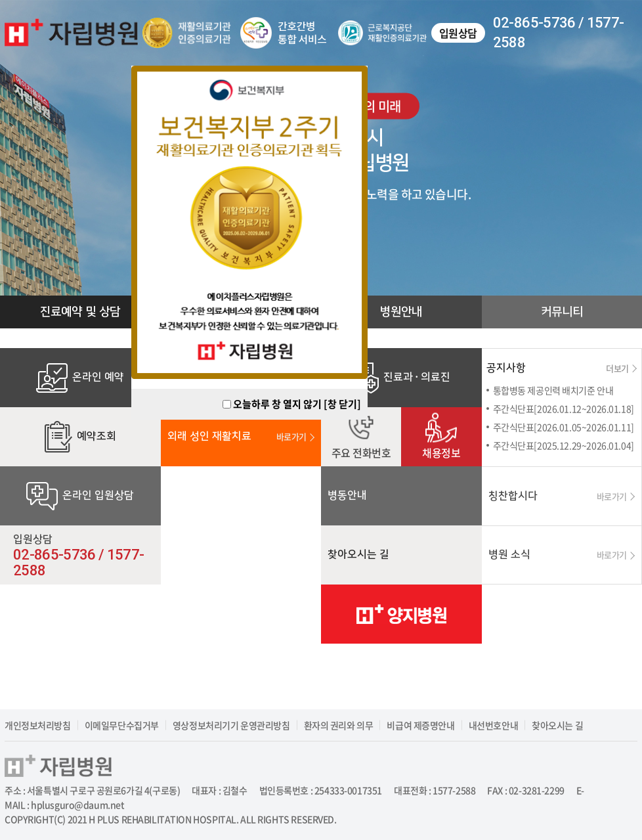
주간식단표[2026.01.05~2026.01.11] (564, 427)
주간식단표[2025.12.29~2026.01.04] (564, 445)
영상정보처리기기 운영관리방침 (231, 725)
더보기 (621, 368)
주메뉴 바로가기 (0, 0)
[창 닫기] (342, 404)
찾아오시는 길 (557, 725)
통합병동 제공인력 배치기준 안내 (553, 390)
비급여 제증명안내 (420, 725)
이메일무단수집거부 (122, 725)
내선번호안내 (493, 725)
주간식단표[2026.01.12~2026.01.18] (564, 409)
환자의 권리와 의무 (339, 725)
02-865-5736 (534, 23)
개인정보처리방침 (38, 725)
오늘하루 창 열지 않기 (277, 404)
